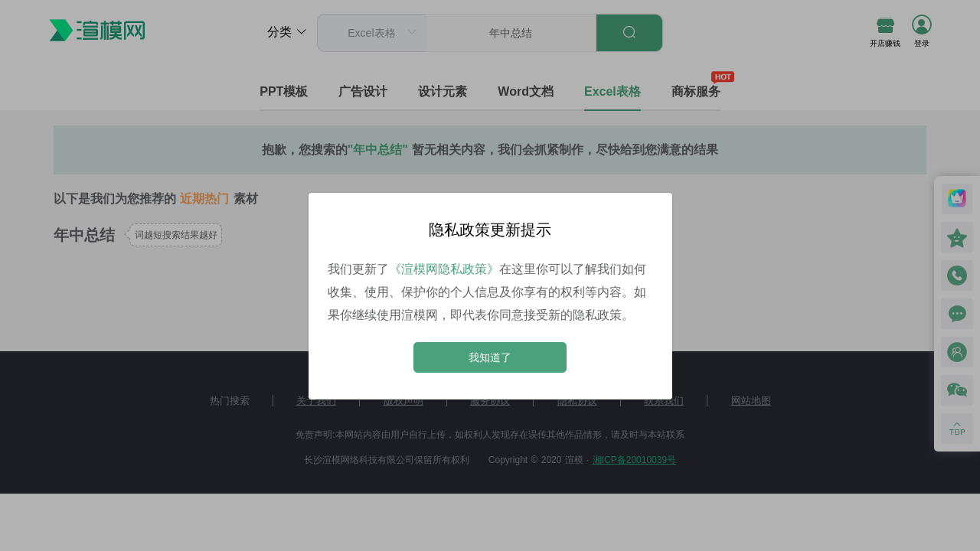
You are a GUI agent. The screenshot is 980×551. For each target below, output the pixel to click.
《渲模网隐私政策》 (444, 269)
